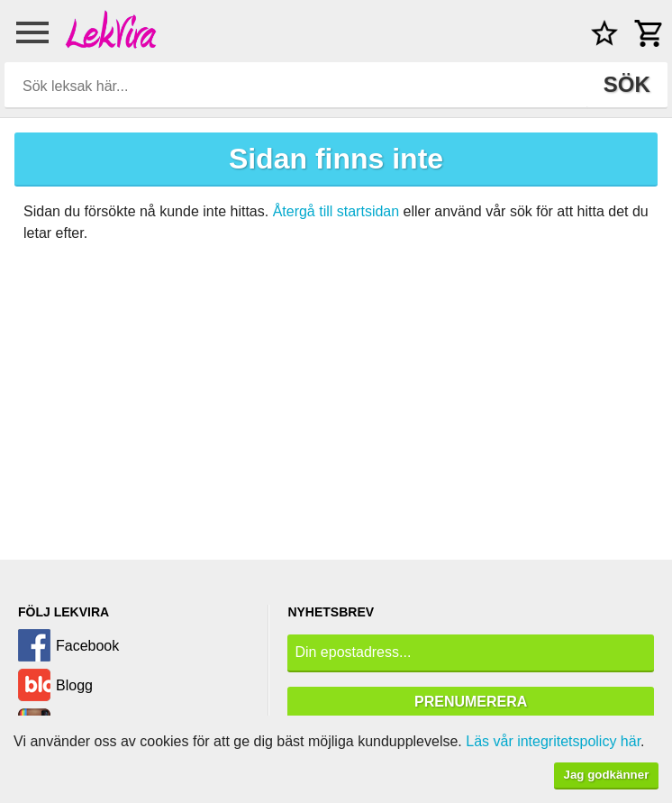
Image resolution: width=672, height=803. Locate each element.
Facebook (87, 646)
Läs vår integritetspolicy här (553, 741)
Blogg (74, 685)
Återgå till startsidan (336, 211)
